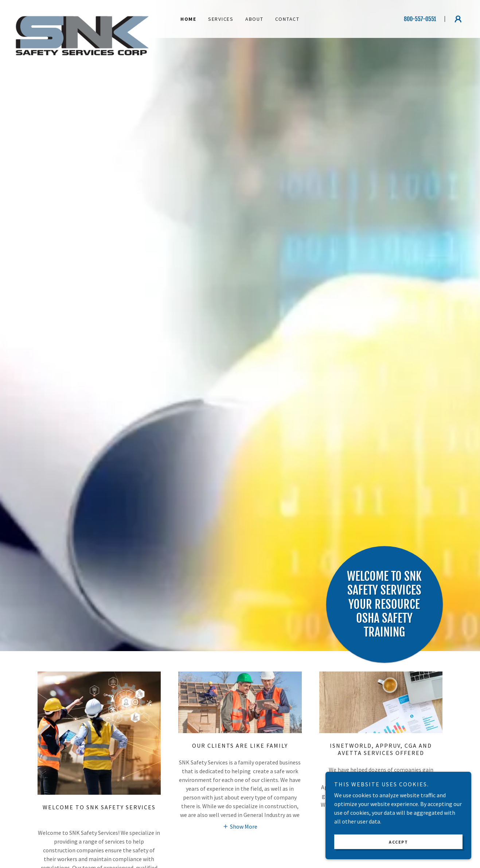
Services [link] (221, 19)
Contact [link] (287, 19)
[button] (458, 19)
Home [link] (188, 19)
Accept (398, 842)
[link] (82, 15)
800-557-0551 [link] (420, 19)
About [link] (254, 19)
